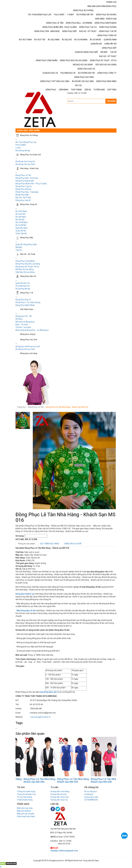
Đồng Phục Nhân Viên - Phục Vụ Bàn (31, 184)
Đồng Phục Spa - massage (27, 192)
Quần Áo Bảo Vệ (23, 283)
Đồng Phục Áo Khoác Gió (31, 155)
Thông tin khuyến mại (26, 794)
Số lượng (20, 536)
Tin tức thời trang (24, 797)
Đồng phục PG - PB (24, 316)
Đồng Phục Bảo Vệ (28, 276)
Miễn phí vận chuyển (26, 814)
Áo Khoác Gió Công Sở (25, 161)
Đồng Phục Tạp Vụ (24, 186)
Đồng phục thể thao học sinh (28, 346)
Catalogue (89, 794)
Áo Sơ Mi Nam (22, 222)
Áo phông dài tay (23, 289)
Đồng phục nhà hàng (29, 353)
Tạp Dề (19, 250)
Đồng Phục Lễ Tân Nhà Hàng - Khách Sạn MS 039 (99, 780)
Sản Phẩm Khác (27, 309)
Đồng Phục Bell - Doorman (27, 178)
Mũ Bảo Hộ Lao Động (24, 269)
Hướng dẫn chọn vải (59, 800)
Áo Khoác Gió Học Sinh (25, 164)
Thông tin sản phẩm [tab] (26, 544)
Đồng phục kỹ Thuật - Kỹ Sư (27, 267)
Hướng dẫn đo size (59, 794)
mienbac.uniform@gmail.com (64, 851)
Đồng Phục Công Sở (29, 204)
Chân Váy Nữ (21, 233)
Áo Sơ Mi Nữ (21, 225)
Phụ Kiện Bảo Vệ (22, 286)
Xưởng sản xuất (91, 797)
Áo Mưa (19, 319)
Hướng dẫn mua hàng (60, 791)
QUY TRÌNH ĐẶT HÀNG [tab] (50, 544)
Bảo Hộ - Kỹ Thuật (23, 197)
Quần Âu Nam (22, 228)
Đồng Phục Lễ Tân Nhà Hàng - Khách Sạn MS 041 (32, 780)
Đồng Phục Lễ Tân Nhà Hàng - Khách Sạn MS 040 (66, 780)
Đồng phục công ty (28, 334)
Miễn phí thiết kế (24, 811)
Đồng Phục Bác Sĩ (23, 300)
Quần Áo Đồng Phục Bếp (26, 244)
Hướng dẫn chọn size (60, 797)
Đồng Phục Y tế (27, 293)
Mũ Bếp (19, 247)
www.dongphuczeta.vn (40, 717)
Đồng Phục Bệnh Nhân (25, 305)
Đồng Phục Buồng (23, 189)
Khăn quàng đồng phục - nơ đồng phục (32, 330)
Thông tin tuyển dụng (26, 791)
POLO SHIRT (21, 145)
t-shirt (18, 148)
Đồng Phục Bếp (22, 195)
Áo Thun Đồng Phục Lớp (26, 142)
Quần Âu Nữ (21, 231)
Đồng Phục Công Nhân (25, 261)
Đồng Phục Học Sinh (29, 340)
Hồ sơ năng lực (91, 791)
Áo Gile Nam (21, 217)
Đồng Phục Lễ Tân (23, 175)
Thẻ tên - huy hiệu (23, 327)
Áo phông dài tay (23, 151)
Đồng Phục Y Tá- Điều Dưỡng (28, 302)
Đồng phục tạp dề (23, 200)
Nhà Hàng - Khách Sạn (29, 168)
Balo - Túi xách (22, 324)
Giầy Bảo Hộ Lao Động (25, 272)
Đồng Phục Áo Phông (29, 135)
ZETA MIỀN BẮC (91, 800)
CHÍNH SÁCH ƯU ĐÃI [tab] (73, 544)
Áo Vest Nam (21, 211)
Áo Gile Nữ (20, 220)
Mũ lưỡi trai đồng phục (25, 322)
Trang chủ (21, 407)
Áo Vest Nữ (20, 214)
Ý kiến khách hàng (25, 800)
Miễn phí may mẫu (25, 808)
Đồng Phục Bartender (25, 181)
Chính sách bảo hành (26, 816)
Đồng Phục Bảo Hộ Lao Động (28, 264)
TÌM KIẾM (111, 101)
